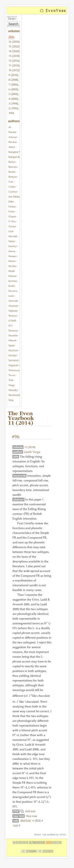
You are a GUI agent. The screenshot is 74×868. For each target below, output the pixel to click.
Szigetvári (14, 365)
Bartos (12, 162)
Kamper (13, 256)
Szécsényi (14, 360)
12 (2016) (14, 61)
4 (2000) (13, 99)
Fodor (12, 211)
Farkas (12, 206)
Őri (10, 326)
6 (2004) (13, 89)
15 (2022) (14, 46)
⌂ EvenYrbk (53, 11)
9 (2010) (13, 75)
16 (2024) (14, 42)
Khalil (11, 271)
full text (30, 811)
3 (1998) (13, 104)
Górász (12, 226)
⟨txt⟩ (16, 826)
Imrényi (13, 246)
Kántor (12, 261)
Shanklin (13, 335)
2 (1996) (13, 108)
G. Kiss (12, 221)
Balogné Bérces (17, 157)
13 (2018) (14, 56)
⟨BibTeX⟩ (26, 821)
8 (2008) (13, 80)
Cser (11, 182)
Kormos (13, 281)
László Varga (32, 452)
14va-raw (31, 816)
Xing (11, 400)
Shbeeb (12, 340)
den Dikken (15, 197)
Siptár (12, 345)
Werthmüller (15, 395)
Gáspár (12, 216)
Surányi (13, 355)
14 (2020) (14, 51)
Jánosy (12, 251)
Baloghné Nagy (16, 152)
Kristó (12, 286)
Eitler (11, 202)
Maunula (13, 306)
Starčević (13, 350)
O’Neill (12, 321)
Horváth (13, 236)
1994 (11, 113)
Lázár (11, 296)
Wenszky (13, 390)
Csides (12, 187)
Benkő (12, 172)
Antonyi (13, 137)
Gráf (11, 231)
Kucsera (13, 291)
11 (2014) (14, 65)
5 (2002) (13, 94)
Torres (12, 375)
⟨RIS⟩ (38, 821)
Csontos (13, 192)
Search (13, 24)
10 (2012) (14, 70)
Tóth (11, 380)
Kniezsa (12, 276)
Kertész (12, 266)
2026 (11, 37)
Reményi (13, 331)
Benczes (13, 167)
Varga (11, 385)
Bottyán (13, 177)
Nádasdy (13, 311)
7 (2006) (13, 85)
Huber (12, 241)
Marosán (13, 301)
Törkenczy (14, 370)
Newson (13, 316)
